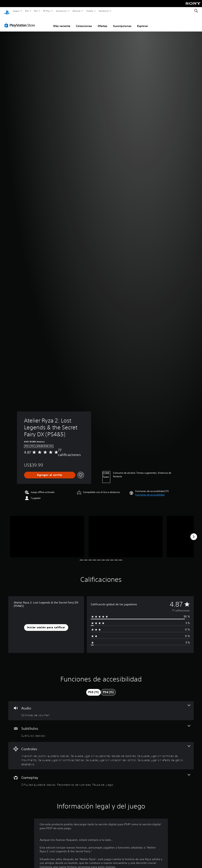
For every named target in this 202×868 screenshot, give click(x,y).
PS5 (27, 11)
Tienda (90, 11)
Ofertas (102, 22)
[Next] (194, 533)
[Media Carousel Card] (47, 533)
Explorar (143, 22)
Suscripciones (122, 22)
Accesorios (61, 11)
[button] (150, 491)
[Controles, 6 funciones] (101, 752)
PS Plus (47, 11)
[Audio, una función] (101, 707)
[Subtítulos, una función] (101, 727)
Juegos (16, 11)
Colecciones (84, 22)
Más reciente (62, 22)
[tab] (94, 689)
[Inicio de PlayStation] (7, 11)
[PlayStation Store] (21, 21)
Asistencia (104, 11)
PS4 (36, 11)
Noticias (77, 11)
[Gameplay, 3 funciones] (101, 776)
